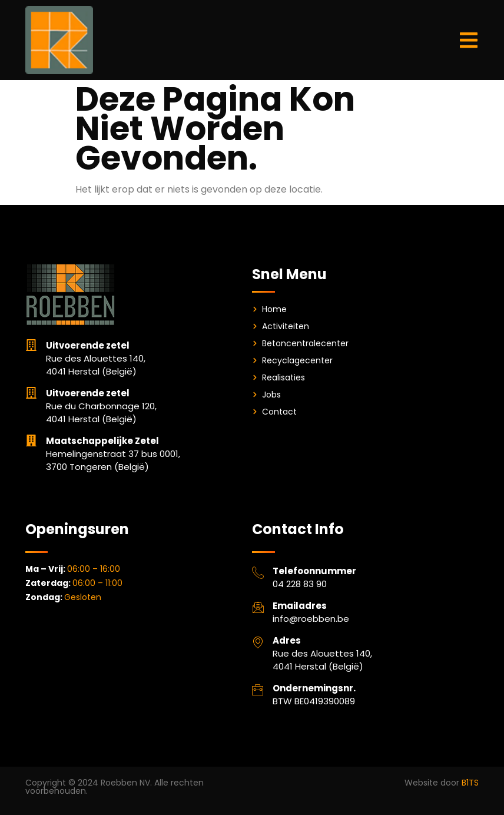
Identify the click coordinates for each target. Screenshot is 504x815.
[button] (468, 40)
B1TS (470, 783)
